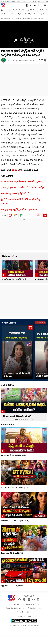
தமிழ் (40, 1)
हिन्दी (9, 1)
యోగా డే (6, 14)
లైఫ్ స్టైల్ (42, 10)
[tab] (16, 419)
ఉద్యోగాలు (13, 14)
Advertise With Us (32, 604)
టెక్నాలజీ (41, 14)
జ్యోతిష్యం (21, 14)
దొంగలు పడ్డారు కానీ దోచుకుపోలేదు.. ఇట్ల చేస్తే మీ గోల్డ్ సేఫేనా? (17, 375)
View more (40, 323)
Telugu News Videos (19, 19)
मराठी (18, 1)
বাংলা (29, 1)
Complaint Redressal (13, 608)
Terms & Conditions (24, 612)
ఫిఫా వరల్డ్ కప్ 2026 (31, 14)
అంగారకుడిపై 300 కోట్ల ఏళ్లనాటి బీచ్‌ (15, 193)
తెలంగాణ (36, 10)
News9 (3, 1)
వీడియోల (15, 170)
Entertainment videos (35, 19)
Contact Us (12, 604)
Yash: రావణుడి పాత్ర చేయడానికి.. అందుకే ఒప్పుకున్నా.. (22, 182)
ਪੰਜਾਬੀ (35, 1)
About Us (21, 604)
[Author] (4, 60)
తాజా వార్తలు (8, 10)
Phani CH (10, 60)
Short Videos (9, 323)
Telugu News (6, 19)
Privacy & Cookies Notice (31, 608)
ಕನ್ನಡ (13, 1)
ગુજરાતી (24, 1)
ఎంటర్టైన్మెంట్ (17, 10)
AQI (35, 5)
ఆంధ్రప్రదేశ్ (29, 10)
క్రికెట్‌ (23, 10)
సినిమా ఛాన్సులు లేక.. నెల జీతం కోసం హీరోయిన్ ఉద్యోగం (23, 187)
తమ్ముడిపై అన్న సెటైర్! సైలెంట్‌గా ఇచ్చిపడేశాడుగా (20, 209)
